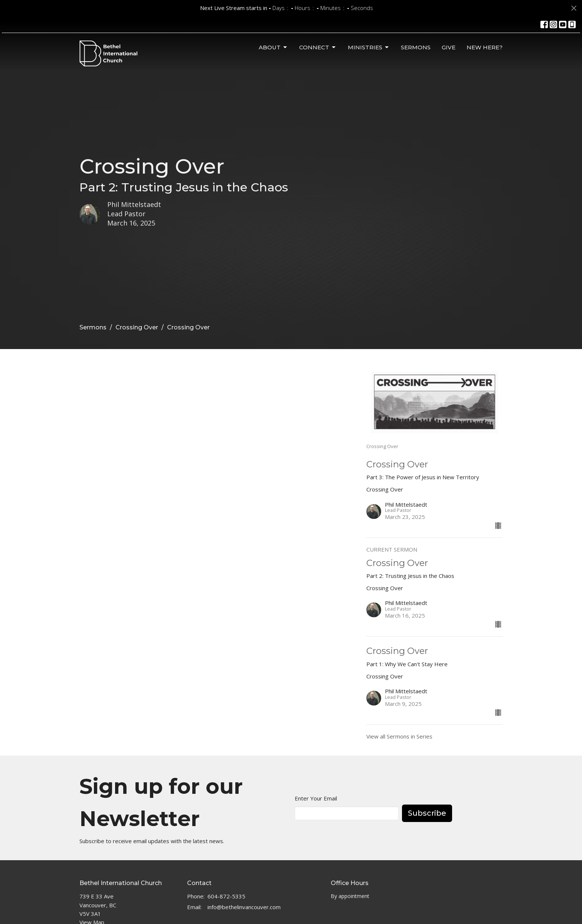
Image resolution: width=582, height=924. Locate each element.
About (273, 47)
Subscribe (427, 813)
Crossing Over (137, 327)
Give (449, 47)
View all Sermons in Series (399, 736)
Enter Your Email (316, 798)
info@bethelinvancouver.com (244, 907)
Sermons (416, 47)
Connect (318, 47)
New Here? (485, 47)
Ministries (369, 47)
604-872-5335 (226, 896)
